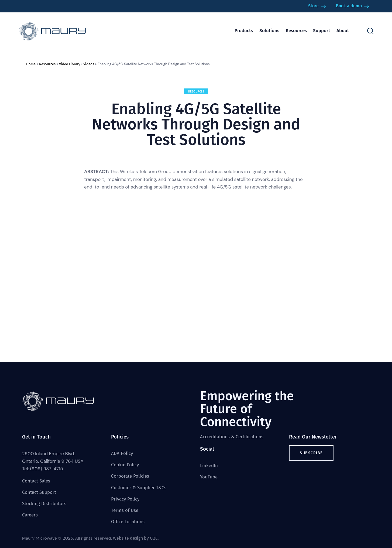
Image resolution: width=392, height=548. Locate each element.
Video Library (70, 64)
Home (31, 64)
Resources (47, 64)
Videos (89, 64)
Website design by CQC (135, 538)
